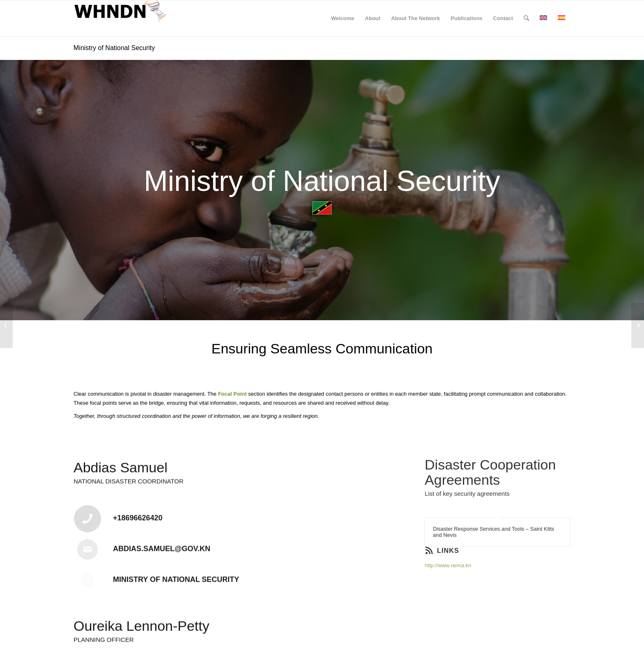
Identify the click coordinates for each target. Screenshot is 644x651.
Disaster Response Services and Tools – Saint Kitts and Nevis (493, 554)
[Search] (526, 18)
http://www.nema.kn (448, 588)
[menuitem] (343, 18)
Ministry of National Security (114, 48)
